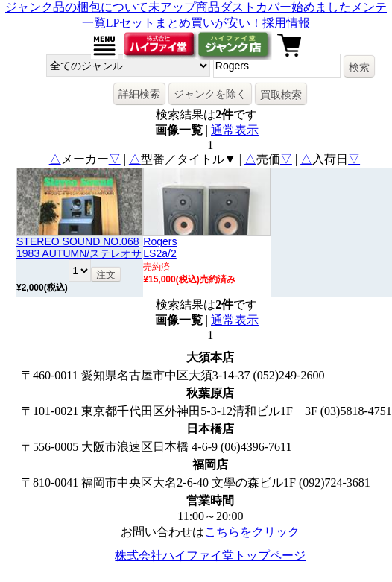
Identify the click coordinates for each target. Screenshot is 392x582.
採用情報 (286, 23)
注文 (106, 275)
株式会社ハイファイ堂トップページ (210, 556)
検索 (359, 67)
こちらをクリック (252, 532)
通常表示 (235, 130)
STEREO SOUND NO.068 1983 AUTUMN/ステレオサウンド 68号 (79, 253)
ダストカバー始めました (285, 7)
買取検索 (281, 95)
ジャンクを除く (210, 94)
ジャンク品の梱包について (77, 7)
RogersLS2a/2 (160, 247)
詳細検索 (139, 94)
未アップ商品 (184, 7)
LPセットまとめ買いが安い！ (184, 23)
